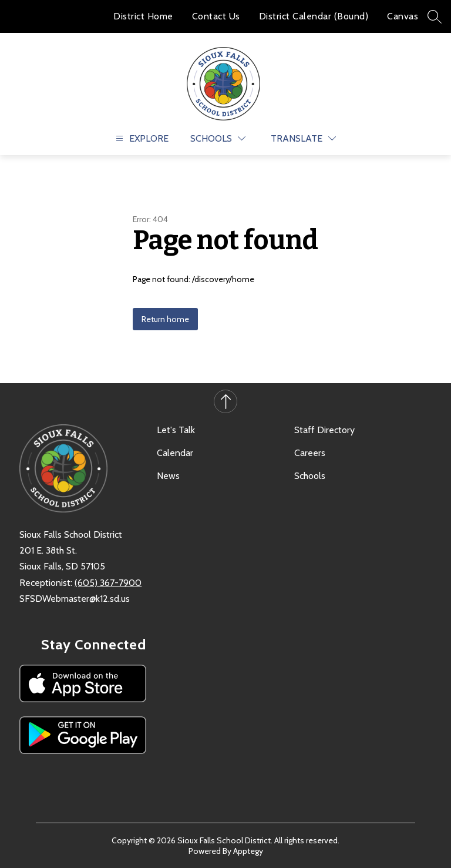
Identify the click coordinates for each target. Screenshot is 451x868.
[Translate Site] (303, 138)
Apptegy (248, 851)
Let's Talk (176, 430)
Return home (165, 319)
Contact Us (216, 16)
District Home (143, 16)
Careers (310, 453)
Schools (310, 476)
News (168, 476)
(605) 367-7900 (108, 583)
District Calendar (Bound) (314, 16)
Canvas (403, 16)
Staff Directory (324, 430)
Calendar (175, 453)
